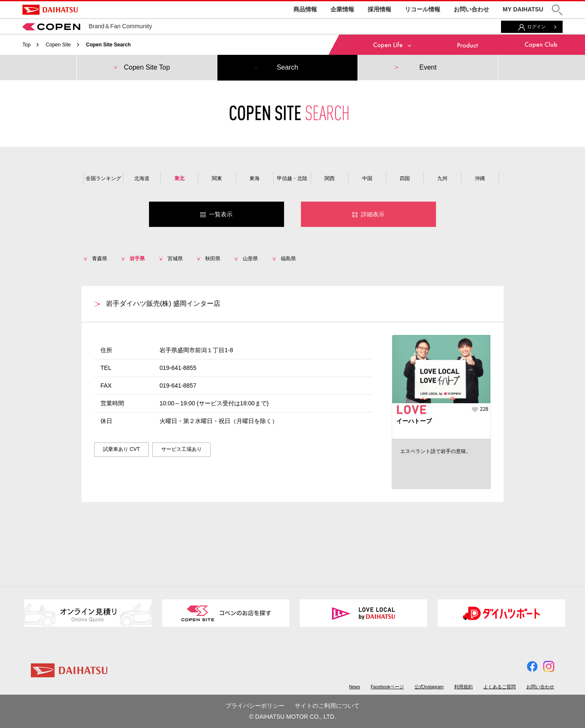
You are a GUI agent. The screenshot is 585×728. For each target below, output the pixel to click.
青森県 (100, 259)
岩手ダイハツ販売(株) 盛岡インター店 (163, 303)
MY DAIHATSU (523, 9)
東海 (255, 178)
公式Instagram (429, 687)
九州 (442, 178)
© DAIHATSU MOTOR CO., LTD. (292, 717)
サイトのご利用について (327, 706)
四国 (405, 178)
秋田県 (213, 259)
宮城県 (175, 259)
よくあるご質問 (500, 687)
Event (428, 67)
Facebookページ (387, 687)
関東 (217, 178)
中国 (367, 178)
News (355, 687)
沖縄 (480, 178)
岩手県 (137, 259)
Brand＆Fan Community (87, 26)
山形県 (250, 259)
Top (26, 45)
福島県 (288, 259)
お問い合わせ (471, 9)
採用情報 (379, 9)
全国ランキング (103, 178)
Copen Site (58, 45)
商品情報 (305, 9)
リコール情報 (422, 9)
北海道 (142, 178)
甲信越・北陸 (292, 178)
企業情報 (342, 9)
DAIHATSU (50, 10)
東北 (179, 178)
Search (288, 67)
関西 (330, 178)
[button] (557, 10)
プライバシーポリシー (255, 706)
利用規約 (463, 687)
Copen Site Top (147, 67)
